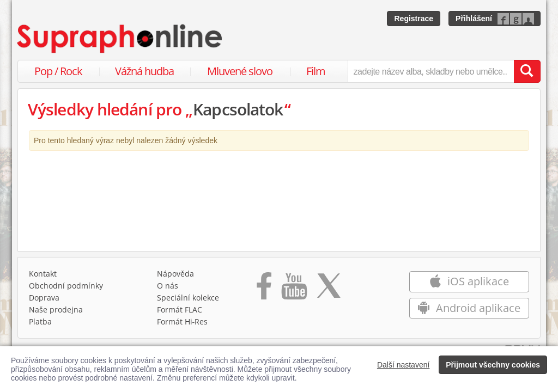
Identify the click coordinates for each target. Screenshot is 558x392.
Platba (40, 321)
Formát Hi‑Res (183, 321)
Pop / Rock (58, 71)
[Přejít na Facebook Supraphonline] (264, 290)
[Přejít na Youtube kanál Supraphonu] (294, 290)
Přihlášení (474, 19)
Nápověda (175, 274)
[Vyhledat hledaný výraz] (527, 71)
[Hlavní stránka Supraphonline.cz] (120, 39)
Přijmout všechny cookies (493, 365)
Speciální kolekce (188, 298)
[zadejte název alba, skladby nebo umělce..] (431, 71)
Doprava (44, 298)
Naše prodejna (56, 310)
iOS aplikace (469, 281)
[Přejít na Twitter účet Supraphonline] (329, 290)
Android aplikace (469, 308)
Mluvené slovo (240, 71)
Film (316, 71)
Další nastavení (404, 365)
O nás (168, 286)
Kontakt (43, 274)
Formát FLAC (180, 310)
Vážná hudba (144, 71)
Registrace (414, 19)
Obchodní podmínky (66, 286)
